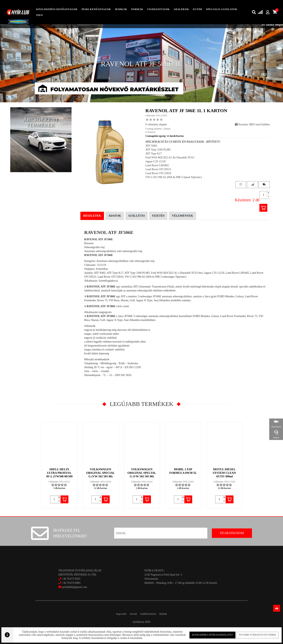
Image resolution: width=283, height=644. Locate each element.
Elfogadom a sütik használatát (210, 634)
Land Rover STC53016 (158, 173)
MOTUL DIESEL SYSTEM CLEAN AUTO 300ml (225, 473)
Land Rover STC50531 (158, 169)
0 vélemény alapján (156, 124)
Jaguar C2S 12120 (156, 161)
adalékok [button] (181, 9)
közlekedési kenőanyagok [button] (57, 9)
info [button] (40, 15)
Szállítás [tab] (137, 216)
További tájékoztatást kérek (253, 634)
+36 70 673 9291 (71, 579)
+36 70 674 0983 (71, 583)
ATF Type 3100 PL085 (158, 150)
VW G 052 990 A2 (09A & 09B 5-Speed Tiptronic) (174, 177)
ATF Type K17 (154, 154)
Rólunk (169, 614)
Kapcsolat (116, 614)
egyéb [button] (197, 9)
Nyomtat (241, 124)
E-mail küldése (260, 124)
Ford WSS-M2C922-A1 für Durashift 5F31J (170, 158)
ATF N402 (151, 146)
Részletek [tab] (92, 216)
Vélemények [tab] (182, 216)
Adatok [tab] (115, 216)
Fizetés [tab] (158, 216)
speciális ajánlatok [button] (222, 9)
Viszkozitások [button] (158, 9)
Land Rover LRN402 (157, 165)
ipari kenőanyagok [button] (96, 9)
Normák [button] (137, 9)
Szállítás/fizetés (150, 614)
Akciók (131, 614)
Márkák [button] (121, 9)
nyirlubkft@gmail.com (73, 587)
